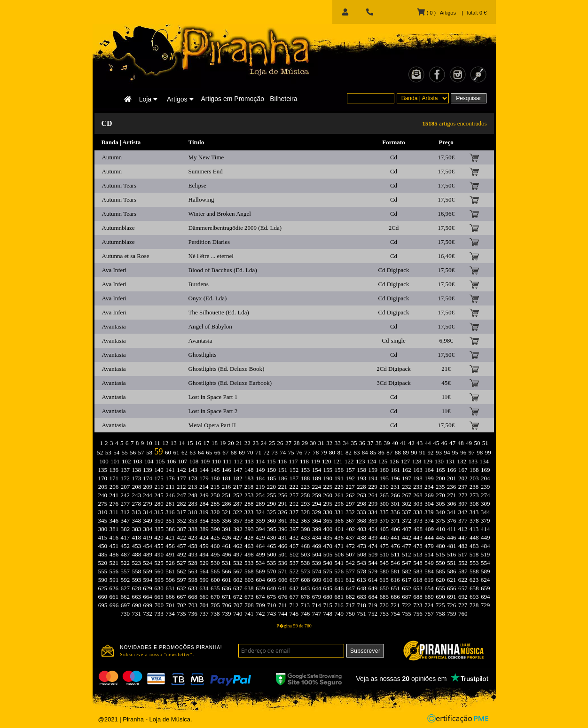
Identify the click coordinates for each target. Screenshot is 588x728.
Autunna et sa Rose (126, 256)
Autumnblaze (118, 228)
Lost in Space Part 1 (213, 397)
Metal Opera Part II (212, 425)
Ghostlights (203, 355)
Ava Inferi (114, 270)
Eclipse (197, 185)
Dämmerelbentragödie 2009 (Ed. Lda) (235, 228)
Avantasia (114, 326)
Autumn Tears (119, 185)
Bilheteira (283, 99)
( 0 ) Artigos (436, 13)
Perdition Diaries (209, 242)
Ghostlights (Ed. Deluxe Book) (227, 369)
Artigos (180, 99)
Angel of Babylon (210, 326)
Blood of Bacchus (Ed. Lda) (223, 270)
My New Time (206, 157)
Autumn (112, 157)
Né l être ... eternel (211, 256)
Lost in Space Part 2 (213, 411)
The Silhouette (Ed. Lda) (219, 312)
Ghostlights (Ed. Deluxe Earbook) (230, 383)
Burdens (199, 284)
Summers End (206, 171)
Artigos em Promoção (233, 99)
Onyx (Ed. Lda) (208, 298)
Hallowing (201, 200)
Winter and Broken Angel (220, 214)
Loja (148, 99)
